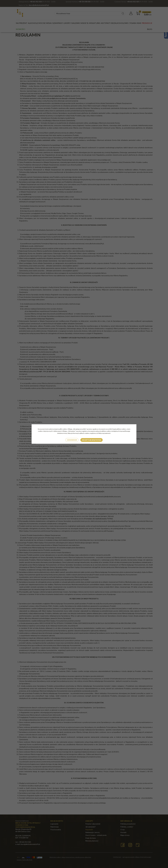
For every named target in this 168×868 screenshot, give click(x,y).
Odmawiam (72, 440)
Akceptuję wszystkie (92, 440)
